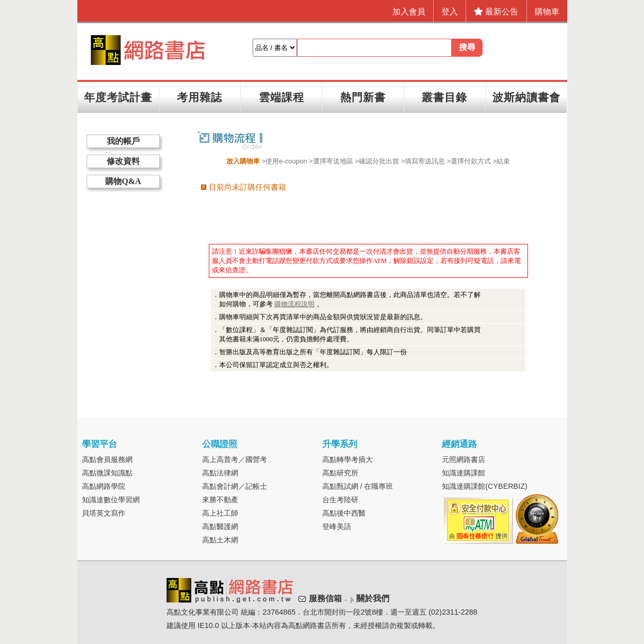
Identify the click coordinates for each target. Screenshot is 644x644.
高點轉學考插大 (348, 459)
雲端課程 (282, 97)
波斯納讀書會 (526, 97)
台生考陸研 (340, 500)
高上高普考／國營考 (235, 459)
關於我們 (373, 598)
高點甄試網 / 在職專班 (358, 486)
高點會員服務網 (107, 459)
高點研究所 (340, 473)
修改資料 (123, 161)
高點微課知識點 (107, 473)
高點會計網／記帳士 (235, 486)
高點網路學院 (104, 486)
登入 (450, 12)
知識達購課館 (464, 473)
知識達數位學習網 (111, 500)
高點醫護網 (220, 526)
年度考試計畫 (118, 97)
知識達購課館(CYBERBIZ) (485, 486)
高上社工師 (220, 513)
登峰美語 (337, 526)
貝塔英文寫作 (104, 513)
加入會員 (409, 12)
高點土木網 (220, 540)
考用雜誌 (200, 97)
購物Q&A (123, 181)
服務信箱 (325, 598)
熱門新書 (363, 97)
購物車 (547, 12)
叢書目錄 (444, 97)
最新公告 (496, 12)
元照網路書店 (464, 459)
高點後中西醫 (344, 513)
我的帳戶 (123, 141)
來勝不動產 (220, 500)
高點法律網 (220, 473)
